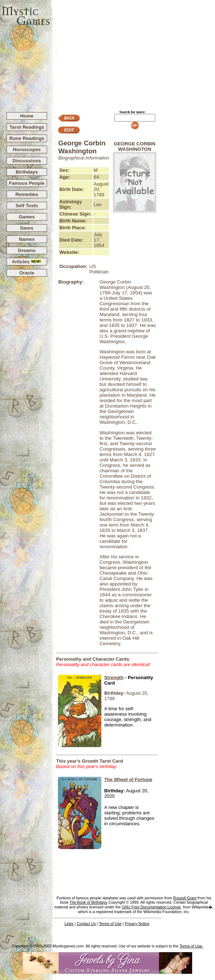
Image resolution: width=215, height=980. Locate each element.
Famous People (27, 183)
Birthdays (27, 172)
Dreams (27, 250)
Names (27, 239)
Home (27, 116)
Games (27, 217)
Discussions (27, 161)
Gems (27, 228)
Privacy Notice (137, 924)
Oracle (27, 273)
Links (69, 924)
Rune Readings (27, 138)
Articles (27, 262)
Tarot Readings (27, 127)
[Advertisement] (133, 53)
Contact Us (86, 924)
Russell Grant (185, 898)
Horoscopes (27, 150)
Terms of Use (110, 924)
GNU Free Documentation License (151, 907)
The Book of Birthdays (88, 902)
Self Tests (27, 206)
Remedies (27, 194)
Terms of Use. (191, 946)
